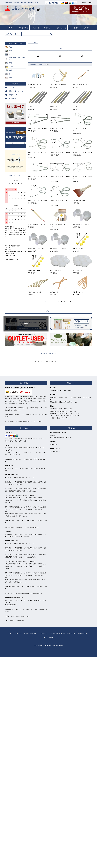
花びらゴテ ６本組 (35, 292)
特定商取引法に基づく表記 (61, 634)
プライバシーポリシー (80, 634)
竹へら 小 (32, 106)
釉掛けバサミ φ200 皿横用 (60, 152)
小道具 (36, 43)
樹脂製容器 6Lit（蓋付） (59, 248)
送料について (13, 95)
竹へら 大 (76, 106)
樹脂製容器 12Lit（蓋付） (37, 248)
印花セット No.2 (78, 248)
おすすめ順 (33, 64)
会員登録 (84, 3)
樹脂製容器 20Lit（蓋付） (81, 224)
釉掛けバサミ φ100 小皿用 (38, 176)
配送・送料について (32, 634)
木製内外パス (55, 292)
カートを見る (74, 28)
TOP (11, 28)
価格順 (41, 64)
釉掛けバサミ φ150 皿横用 (82, 152)
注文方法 (12, 87)
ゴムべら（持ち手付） (80, 200)
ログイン (90, 3)
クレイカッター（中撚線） (59, 85)
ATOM (51, 637)
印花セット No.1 (34, 270)
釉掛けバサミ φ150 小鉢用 (38, 200)
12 (74, 301)
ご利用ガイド (49, 28)
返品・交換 (12, 99)
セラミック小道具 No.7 (81, 85)
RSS (46, 637)
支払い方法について (17, 634)
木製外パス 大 (78, 292)
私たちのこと (23, 28)
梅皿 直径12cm (78, 270)
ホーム (30, 43)
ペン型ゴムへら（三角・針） (38, 224)
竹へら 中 (54, 106)
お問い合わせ (61, 28)
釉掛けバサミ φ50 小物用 (37, 128)
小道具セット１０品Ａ (35, 85)
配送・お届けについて (16, 91)
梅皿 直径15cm (56, 270)
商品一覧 (36, 28)
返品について (46, 634)
